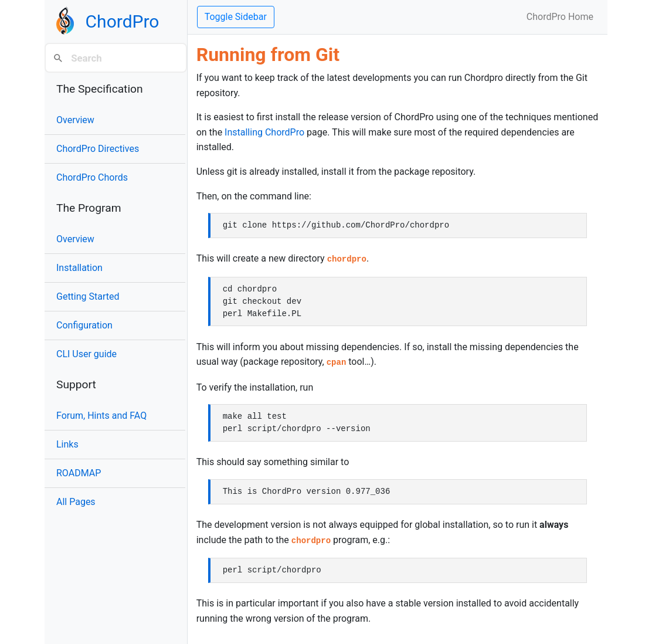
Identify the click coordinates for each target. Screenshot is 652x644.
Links (67, 444)
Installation (79, 268)
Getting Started (88, 296)
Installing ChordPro (264, 132)
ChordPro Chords (92, 177)
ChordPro (123, 21)
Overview (75, 120)
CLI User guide (86, 354)
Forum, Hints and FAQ (101, 416)
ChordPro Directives (98, 149)
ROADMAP (79, 473)
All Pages (76, 502)
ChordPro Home (560, 17)
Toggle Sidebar (236, 17)
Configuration (84, 325)
